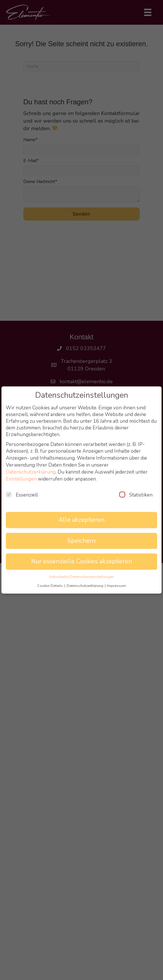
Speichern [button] (81, 541)
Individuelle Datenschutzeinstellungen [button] (81, 577)
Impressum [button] (117, 586)
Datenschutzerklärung (31, 472)
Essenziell (22, 495)
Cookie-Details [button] (51, 586)
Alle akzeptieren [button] (82, 520)
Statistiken (136, 495)
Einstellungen (21, 479)
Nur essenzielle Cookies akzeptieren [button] (82, 561)
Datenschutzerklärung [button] (85, 586)
